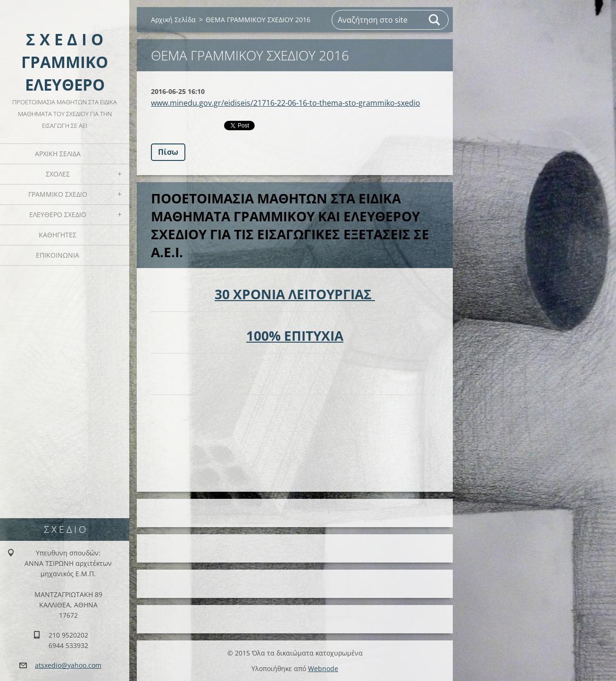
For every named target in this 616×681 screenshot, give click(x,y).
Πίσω (168, 152)
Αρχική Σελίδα (58, 154)
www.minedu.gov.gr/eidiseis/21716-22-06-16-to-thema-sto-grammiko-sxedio (286, 103)
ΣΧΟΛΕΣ (58, 174)
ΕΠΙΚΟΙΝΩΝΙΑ (58, 255)
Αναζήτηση (435, 20)
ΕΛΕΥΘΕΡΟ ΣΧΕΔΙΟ (58, 214)
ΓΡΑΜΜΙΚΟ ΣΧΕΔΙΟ (58, 194)
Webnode (323, 668)
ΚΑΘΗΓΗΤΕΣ (58, 235)
